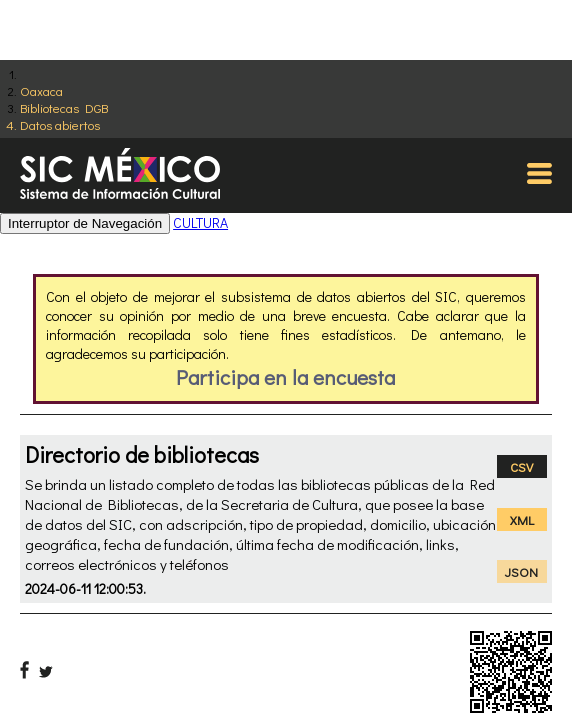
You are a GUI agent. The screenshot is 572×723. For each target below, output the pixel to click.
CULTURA (200, 222)
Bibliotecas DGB (64, 107)
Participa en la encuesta (285, 377)
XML (522, 519)
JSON (521, 571)
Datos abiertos (60, 124)
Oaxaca (41, 90)
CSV (521, 466)
